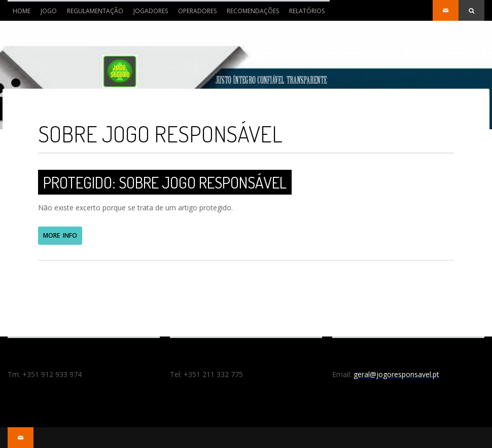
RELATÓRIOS (307, 11)
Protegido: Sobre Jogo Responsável (165, 182)
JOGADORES (151, 11)
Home (19, 14)
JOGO (49, 11)
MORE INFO (60, 235)
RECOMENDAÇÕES (253, 11)
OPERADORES (197, 11)
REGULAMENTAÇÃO (95, 11)
